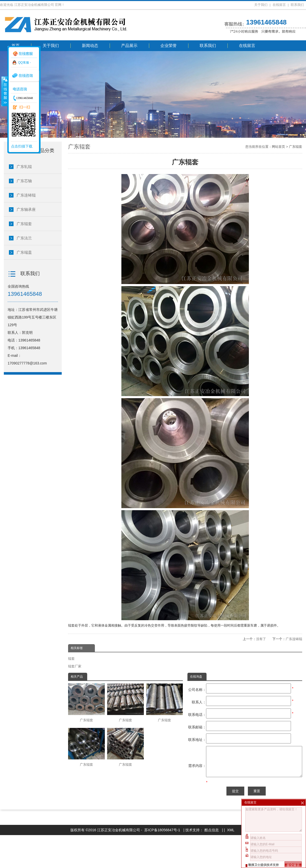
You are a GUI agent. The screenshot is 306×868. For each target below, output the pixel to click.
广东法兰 (24, 238)
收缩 (4, 91)
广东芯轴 (24, 181)
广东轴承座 (26, 209)
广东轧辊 (24, 167)
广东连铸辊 (294, 639)
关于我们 (261, 5)
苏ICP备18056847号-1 (162, 863)
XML (231, 863)
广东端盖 (24, 252)
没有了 (261, 639)
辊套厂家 (75, 666)
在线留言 (279, 5)
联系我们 (297, 5)
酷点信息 (212, 863)
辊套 (71, 659)
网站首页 (278, 147)
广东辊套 (296, 147)
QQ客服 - (24, 63)
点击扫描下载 (22, 146)
